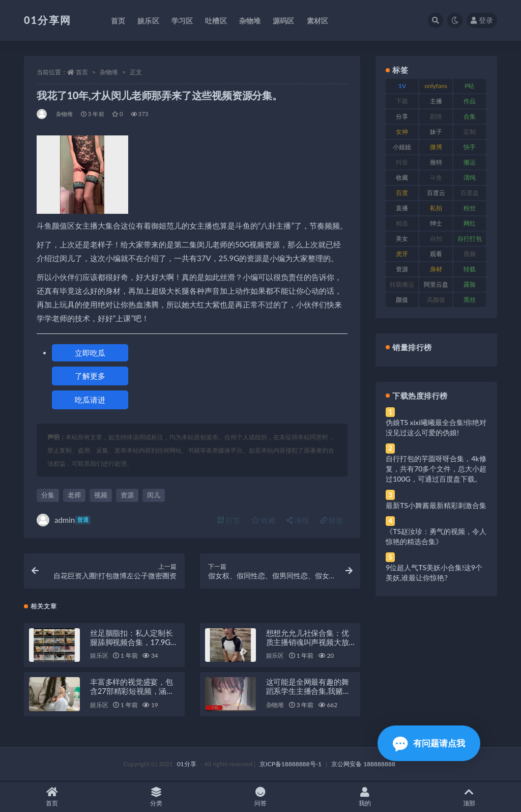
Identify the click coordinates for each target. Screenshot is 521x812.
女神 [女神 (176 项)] (402, 132)
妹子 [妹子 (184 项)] (436, 132)
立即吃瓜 (90, 353)
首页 (82, 72)
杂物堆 (109, 72)
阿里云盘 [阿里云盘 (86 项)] (436, 284)
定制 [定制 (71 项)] (470, 132)
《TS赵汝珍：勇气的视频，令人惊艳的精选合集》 (436, 536)
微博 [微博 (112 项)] (436, 147)
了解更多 (90, 376)
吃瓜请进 (90, 400)
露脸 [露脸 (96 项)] (470, 284)
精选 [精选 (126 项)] (402, 223)
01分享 (187, 765)
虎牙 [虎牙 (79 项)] (402, 254)
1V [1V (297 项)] (402, 86)
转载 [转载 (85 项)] (470, 269)
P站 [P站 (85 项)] (469, 86)
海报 (298, 520)
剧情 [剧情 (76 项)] (436, 116)
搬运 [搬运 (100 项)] (470, 162)
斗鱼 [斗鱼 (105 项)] (436, 177)
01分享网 (48, 20)
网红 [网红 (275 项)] (470, 223)
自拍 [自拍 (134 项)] (436, 239)
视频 (101, 495)
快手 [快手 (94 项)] (470, 147)
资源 (127, 495)
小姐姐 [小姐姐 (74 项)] (402, 147)
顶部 (469, 797)
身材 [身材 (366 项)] (436, 269)
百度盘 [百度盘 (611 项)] (470, 193)
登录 (482, 20)
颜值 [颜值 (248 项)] (402, 300)
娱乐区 (99, 656)
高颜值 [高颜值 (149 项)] (436, 300)
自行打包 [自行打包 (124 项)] (470, 239)
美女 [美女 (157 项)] (402, 239)
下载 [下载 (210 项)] (402, 101)
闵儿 (154, 495)
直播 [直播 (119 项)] (402, 208)
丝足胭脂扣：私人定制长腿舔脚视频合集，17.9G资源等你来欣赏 (134, 642)
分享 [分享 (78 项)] (402, 116)
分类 (156, 797)
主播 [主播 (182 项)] (436, 101)
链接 (332, 520)
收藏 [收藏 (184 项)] (402, 177)
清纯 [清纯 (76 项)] (470, 177)
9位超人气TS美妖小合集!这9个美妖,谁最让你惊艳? (434, 572)
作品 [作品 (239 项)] (470, 101)
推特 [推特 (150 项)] (436, 162)
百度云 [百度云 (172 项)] (436, 193)
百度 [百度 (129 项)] (402, 193)
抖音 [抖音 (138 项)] (402, 162)
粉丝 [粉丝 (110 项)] (470, 208)
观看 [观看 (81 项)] (436, 254)
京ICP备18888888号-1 (291, 765)
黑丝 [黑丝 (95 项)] (470, 300)
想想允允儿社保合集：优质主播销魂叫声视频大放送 (308, 642)
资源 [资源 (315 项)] (402, 269)
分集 (48, 495)
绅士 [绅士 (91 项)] (436, 223)
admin (64, 520)
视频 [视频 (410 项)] (470, 254)
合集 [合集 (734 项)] (470, 116)
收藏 (264, 520)
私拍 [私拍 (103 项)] (436, 208)
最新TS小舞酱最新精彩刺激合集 (436, 505)
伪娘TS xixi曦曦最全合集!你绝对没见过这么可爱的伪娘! (436, 427)
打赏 (229, 520)
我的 (365, 797)
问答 (261, 797)
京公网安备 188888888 (363, 765)
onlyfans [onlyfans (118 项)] (436, 86)
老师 (74, 495)
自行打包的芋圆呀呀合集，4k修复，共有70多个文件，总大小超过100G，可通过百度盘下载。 (436, 469)
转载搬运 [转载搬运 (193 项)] (402, 284)
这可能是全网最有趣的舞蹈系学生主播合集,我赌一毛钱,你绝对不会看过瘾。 (308, 692)
